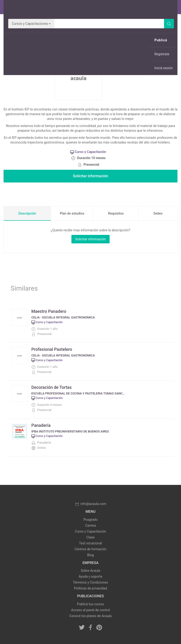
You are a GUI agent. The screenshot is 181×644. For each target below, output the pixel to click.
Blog (90, 555)
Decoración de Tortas (51, 387)
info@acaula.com (90, 504)
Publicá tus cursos (91, 604)
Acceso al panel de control (90, 610)
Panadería (41, 425)
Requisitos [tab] (116, 213)
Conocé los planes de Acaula (90, 616)
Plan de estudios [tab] (72, 213)
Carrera (90, 525)
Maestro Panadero (49, 311)
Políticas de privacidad (90, 588)
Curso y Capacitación (90, 531)
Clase (91, 537)
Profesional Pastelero (52, 349)
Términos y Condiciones (90, 582)
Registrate (162, 54)
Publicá (161, 40)
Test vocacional (90, 543)
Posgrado (90, 520)
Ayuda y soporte (90, 576)
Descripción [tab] (27, 213)
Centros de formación (91, 549)
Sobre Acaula (90, 571)
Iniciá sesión (164, 68)
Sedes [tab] (158, 213)
